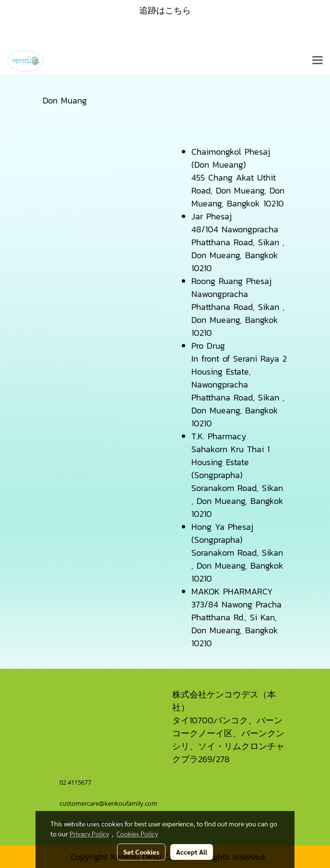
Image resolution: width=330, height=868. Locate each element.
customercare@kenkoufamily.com (108, 803)
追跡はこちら (165, 10)
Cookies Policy (137, 834)
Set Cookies (141, 852)
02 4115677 (76, 782)
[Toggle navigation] (318, 61)
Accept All (192, 852)
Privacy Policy (89, 834)
